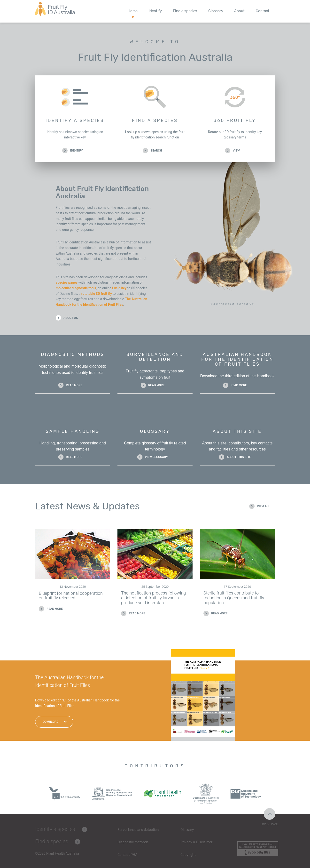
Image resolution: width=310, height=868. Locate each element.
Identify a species (55, 829)
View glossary (156, 457)
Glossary (216, 11)
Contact (263, 11)
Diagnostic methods (133, 842)
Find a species (185, 11)
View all (263, 506)
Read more (74, 385)
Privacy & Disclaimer (196, 842)
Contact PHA (127, 855)
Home (133, 11)
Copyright (188, 855)
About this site (239, 457)
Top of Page (269, 824)
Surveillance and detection (138, 830)
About (239, 11)
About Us (71, 318)
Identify (155, 11)
